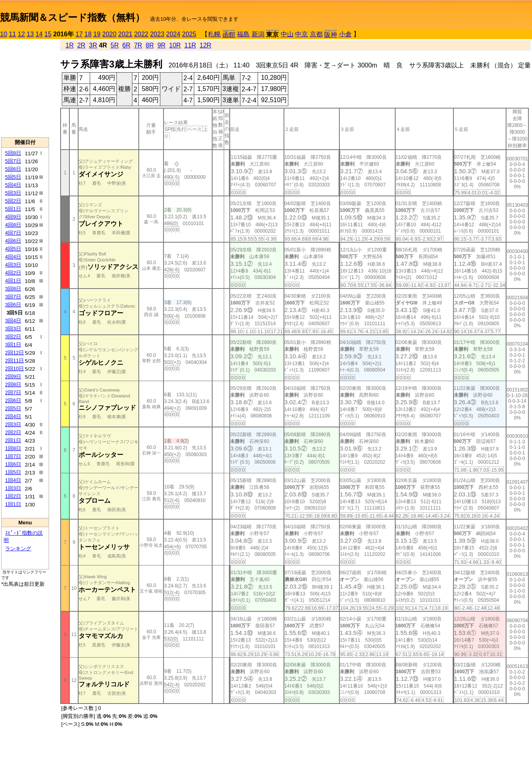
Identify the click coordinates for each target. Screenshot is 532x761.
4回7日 (13, 233)
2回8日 (13, 384)
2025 (189, 34)
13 (30, 34)
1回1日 (13, 504)
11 (12, 34)
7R (138, 45)
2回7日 (13, 392)
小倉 (345, 34)
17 (79, 34)
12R (206, 45)
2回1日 (13, 440)
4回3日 (13, 265)
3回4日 (13, 321)
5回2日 (13, 201)
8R (150, 45)
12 (22, 34)
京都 (316, 34)
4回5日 (13, 249)
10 (4, 34)
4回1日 (13, 281)
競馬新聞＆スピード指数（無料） (72, 17)
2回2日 (13, 432)
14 (39, 34)
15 (48, 34)
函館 (229, 35)
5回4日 (13, 185)
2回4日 (13, 416)
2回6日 (13, 400)
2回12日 (15, 353)
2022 (141, 34)
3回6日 (13, 305)
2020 (109, 34)
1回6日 (13, 464)
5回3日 (13, 193)
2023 (157, 34)
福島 (243, 34)
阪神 (331, 35)
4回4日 (13, 257)
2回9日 (13, 377)
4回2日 (13, 273)
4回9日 (13, 217)
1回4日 (13, 480)
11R (190, 45)
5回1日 (13, 209)
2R (81, 45)
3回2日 (13, 337)
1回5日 (13, 472)
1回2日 (13, 496)
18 (88, 34)
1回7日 (13, 456)
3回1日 (13, 345)
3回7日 (13, 297)
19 (97, 34)
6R (126, 45)
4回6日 (13, 241)
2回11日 (15, 361)
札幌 (214, 34)
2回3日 (13, 424)
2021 (125, 34)
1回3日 (13, 488)
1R (69, 45)
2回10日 (15, 369)
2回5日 (13, 408)
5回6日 (13, 169)
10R (175, 45)
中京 (301, 34)
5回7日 (13, 161)
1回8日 (13, 448)
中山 (287, 34)
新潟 (258, 34)
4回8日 (13, 225)
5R (114, 45)
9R (162, 45)
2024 (173, 34)
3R (93, 45)
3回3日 (13, 329)
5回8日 (13, 153)
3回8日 (13, 289)
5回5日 (13, 177)
